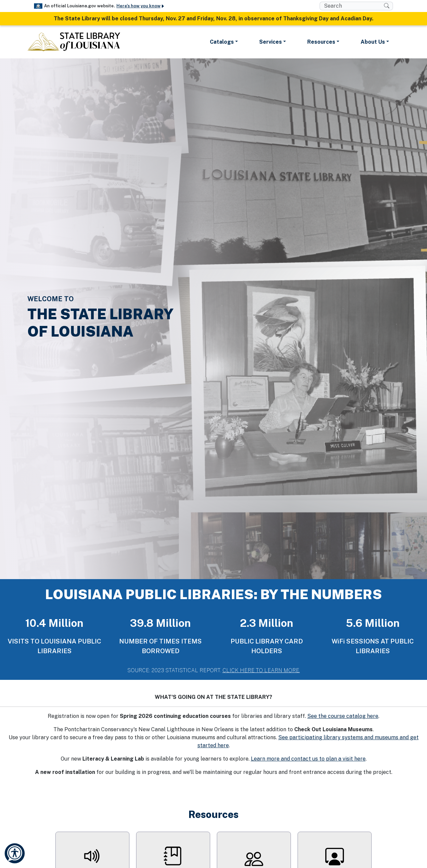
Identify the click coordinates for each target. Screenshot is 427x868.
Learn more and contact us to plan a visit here (308, 759)
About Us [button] (373, 42)
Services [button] (271, 42)
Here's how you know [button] (141, 6)
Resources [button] (321, 42)
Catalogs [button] (222, 42)
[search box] (352, 6)
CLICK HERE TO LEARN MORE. (261, 670)
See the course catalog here (343, 716)
